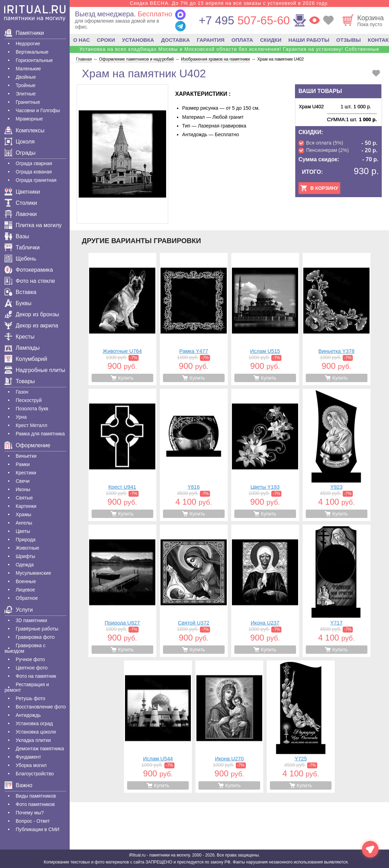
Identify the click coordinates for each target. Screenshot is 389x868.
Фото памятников (35, 804)
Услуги (19, 610)
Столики (21, 203)
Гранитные (28, 102)
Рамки (23, 464)
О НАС (81, 40)
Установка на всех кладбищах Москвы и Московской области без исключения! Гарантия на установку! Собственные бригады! (229, 52)
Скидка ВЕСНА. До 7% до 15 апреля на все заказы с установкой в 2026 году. (229, 3)
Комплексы (25, 130)
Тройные (26, 85)
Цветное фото (32, 668)
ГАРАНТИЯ (211, 40)
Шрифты (25, 556)
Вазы (17, 236)
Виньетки (26, 456)
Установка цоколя (36, 732)
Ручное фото (30, 659)
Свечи (23, 481)
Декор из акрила (31, 325)
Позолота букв (32, 409)
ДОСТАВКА (175, 40)
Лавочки (21, 214)
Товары (20, 381)
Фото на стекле (30, 281)
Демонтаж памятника (40, 749)
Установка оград (34, 723)
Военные (26, 581)
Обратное (27, 598)
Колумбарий (26, 359)
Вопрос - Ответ (33, 821)
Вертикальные (32, 52)
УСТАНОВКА (138, 40)
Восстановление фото (41, 707)
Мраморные (29, 119)
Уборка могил (31, 765)
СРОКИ (106, 40)
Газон (22, 392)
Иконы (23, 489)
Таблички (22, 247)
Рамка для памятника (40, 434)
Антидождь (28, 715)
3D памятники (31, 620)
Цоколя (20, 142)
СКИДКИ (271, 40)
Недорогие (28, 44)
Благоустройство (35, 774)
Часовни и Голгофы (38, 110)
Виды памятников (36, 796)
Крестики (26, 473)
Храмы (24, 514)
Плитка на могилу (33, 225)
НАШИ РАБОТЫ (309, 40)
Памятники (24, 33)
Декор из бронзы (32, 314)
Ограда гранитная (36, 180)
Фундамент (28, 757)
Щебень (20, 259)
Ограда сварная (34, 163)
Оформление (27, 445)
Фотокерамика (29, 270)
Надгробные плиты (35, 370)
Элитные (26, 94)
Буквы (18, 303)
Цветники (22, 192)
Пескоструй (29, 400)
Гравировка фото (35, 637)
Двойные (26, 77)
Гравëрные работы (37, 629)
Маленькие (28, 69)
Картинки (26, 506)
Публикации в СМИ (37, 829)
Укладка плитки (33, 740)
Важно (18, 785)
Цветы (23, 531)
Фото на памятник (36, 676)
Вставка (20, 292)
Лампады (22, 348)
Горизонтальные (34, 60)
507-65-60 (244, 20)
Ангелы (24, 523)
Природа (26, 540)
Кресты (20, 337)
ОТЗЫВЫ (349, 40)
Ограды (20, 153)
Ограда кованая (34, 172)
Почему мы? (30, 813)
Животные (28, 548)
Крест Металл (32, 425)
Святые (24, 498)
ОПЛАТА (242, 40)
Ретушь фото (30, 698)
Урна (21, 417)
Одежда (25, 565)
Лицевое (25, 590)
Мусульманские (33, 573)
